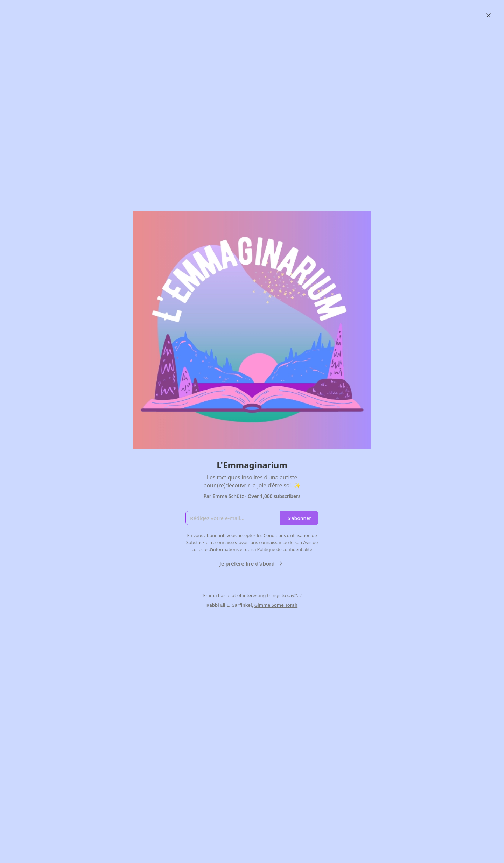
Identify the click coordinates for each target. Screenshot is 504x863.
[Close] (489, 15)
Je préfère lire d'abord (252, 563)
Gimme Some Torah (276, 605)
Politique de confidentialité (285, 549)
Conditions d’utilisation (287, 535)
